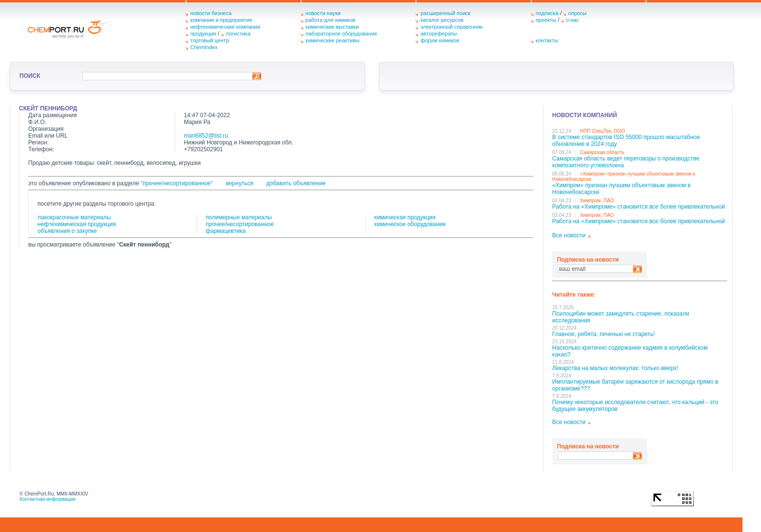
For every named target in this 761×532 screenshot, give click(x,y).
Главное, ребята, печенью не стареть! (604, 334)
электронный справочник (451, 27)
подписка (547, 13)
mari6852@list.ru (206, 136)
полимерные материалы (239, 217)
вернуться (239, 183)
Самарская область (602, 152)
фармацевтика (226, 231)
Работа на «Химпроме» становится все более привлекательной (639, 207)
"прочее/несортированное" (177, 183)
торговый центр (210, 40)
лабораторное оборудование (342, 34)
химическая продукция (405, 217)
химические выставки (332, 27)
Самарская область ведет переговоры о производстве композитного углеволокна (626, 162)
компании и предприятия (221, 20)
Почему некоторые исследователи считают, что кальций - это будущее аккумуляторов (635, 406)
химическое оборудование (410, 224)
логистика (238, 34)
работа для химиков (331, 20)
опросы (578, 13)
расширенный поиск (445, 13)
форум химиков (440, 40)
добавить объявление (296, 183)
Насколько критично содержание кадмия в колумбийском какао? (630, 351)
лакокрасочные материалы (74, 217)
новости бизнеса (211, 13)
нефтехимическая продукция (77, 224)
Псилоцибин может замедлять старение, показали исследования (621, 317)
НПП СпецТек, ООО (603, 131)
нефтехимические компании (225, 27)
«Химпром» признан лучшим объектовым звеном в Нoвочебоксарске (622, 189)
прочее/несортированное (240, 224)
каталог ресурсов (442, 20)
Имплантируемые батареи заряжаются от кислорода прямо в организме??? (635, 385)
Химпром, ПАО (597, 201)
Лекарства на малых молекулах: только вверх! (615, 368)
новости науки (323, 13)
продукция (203, 34)
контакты (547, 40)
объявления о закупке (67, 231)
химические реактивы (333, 40)
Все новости (569, 235)
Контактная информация (47, 499)
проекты (546, 20)
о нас (572, 20)
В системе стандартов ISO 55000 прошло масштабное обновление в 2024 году (626, 141)
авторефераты (439, 34)
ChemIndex (204, 47)
